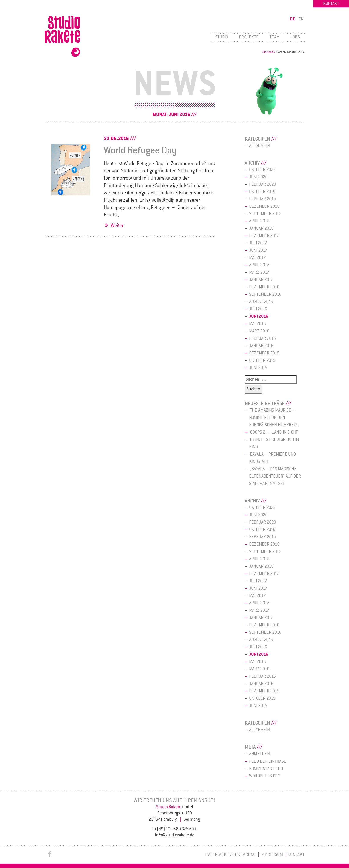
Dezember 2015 (264, 353)
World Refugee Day (140, 150)
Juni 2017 (258, 250)
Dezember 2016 (264, 287)
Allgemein (259, 146)
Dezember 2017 (264, 236)
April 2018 (259, 221)
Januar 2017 (261, 280)
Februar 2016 (263, 338)
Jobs (295, 37)
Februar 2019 (263, 199)
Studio (222, 37)
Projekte (249, 37)
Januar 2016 (261, 346)
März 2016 (259, 331)
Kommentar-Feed (266, 769)
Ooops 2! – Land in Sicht (274, 432)
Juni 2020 (258, 177)
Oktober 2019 (262, 192)
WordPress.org (265, 776)
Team (275, 37)
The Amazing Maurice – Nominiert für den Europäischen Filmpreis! (274, 418)
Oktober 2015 (262, 360)
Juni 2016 (259, 316)
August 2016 (261, 302)
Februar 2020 (263, 184)
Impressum (272, 854)
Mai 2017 (257, 258)
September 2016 (265, 294)
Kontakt (331, 4)
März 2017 (259, 272)
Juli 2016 (258, 309)
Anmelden (259, 754)
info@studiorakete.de (175, 835)
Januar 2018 (261, 228)
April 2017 (259, 265)
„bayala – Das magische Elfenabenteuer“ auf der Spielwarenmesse (275, 476)
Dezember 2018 (264, 206)
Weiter (117, 225)
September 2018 (265, 214)
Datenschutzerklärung (230, 854)
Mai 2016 (257, 324)
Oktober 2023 (262, 170)
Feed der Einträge (268, 761)
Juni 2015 (258, 368)
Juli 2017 (258, 243)
